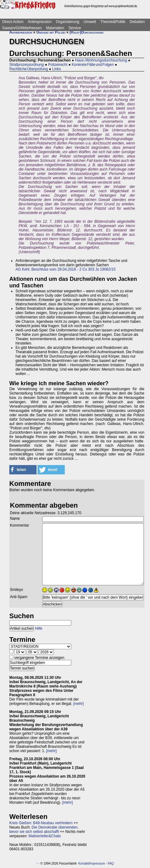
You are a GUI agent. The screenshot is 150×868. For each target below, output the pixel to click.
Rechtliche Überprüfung (29, 69)
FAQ (111, 863)
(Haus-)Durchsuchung (86, 32)
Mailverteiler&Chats (45, 836)
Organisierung (67, 22)
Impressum (97, 863)
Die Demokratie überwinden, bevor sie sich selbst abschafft (44, 829)
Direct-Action (13, 22)
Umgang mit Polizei (51, 32)
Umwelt (90, 22)
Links (56, 69)
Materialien (55, 28)
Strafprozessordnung (26, 65)
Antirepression (40, 22)
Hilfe (39, 628)
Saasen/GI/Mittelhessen (22, 28)
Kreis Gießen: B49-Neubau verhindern (41, 823)
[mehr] (78, 704)
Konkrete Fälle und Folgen (93, 65)
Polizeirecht (58, 65)
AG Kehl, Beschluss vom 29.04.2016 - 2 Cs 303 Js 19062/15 (66, 269)
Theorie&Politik (113, 22)
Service (75, 28)
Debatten (137, 22)
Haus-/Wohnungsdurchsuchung (101, 60)
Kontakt (84, 863)
